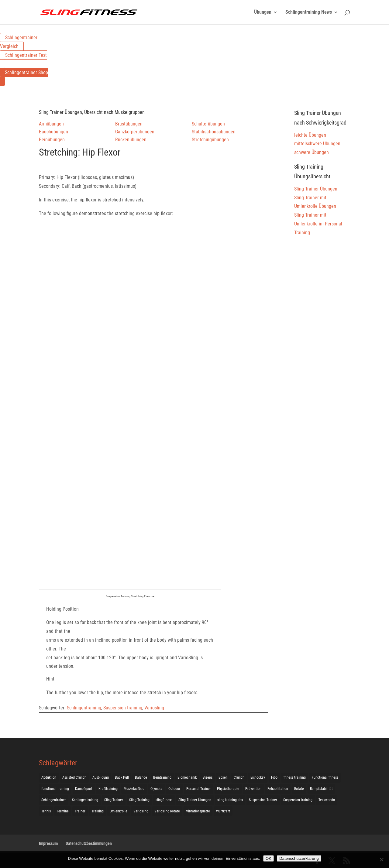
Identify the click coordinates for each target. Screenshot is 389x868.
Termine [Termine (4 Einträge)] (63, 811)
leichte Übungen (310, 135)
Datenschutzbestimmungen (89, 843)
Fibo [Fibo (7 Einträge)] (274, 777)
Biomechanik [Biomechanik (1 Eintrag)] (187, 777)
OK (269, 858)
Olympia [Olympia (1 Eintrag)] (156, 789)
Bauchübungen (53, 132)
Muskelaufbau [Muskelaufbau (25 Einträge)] (134, 789)
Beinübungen (52, 140)
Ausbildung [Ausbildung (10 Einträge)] (101, 777)
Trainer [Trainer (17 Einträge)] (80, 811)
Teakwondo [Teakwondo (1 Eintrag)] (327, 800)
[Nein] (381, 859)
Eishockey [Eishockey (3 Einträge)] (258, 777)
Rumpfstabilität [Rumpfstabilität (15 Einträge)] (321, 789)
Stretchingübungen (210, 140)
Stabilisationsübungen (214, 132)
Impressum (48, 843)
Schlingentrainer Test (26, 55)
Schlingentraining (84, 708)
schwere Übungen (312, 152)
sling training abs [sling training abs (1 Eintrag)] (230, 800)
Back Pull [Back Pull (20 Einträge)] (122, 777)
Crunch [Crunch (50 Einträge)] (239, 777)
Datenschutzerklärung (299, 858)
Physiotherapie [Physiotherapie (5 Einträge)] (228, 789)
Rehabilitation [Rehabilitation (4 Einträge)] (278, 789)
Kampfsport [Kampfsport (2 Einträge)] (84, 789)
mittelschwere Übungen (317, 144)
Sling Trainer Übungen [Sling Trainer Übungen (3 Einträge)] (195, 800)
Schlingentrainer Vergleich (19, 42)
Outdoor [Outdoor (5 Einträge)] (174, 789)
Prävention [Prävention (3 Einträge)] (253, 789)
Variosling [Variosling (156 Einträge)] (141, 811)
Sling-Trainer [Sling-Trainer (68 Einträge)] (114, 800)
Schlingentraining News (309, 12)
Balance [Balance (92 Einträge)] (141, 777)
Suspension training (123, 708)
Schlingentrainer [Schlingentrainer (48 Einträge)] (54, 800)
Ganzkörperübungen (135, 132)
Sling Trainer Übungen (316, 189)
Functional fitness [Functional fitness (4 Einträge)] (325, 777)
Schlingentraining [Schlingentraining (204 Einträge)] (85, 800)
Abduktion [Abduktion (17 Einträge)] (49, 777)
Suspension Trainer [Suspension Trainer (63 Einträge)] (263, 800)
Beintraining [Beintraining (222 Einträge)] (162, 777)
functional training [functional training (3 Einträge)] (55, 789)
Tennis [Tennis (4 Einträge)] (46, 811)
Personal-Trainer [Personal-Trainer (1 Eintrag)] (199, 789)
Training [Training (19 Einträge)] (98, 811)
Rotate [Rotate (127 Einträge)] (299, 789)
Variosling (154, 708)
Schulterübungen (208, 124)
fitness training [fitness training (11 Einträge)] (295, 777)
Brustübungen (129, 124)
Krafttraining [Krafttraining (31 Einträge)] (108, 789)
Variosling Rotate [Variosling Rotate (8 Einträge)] (167, 811)
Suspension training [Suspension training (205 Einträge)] (298, 800)
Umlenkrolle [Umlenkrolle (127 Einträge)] (119, 811)
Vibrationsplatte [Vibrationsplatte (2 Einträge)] (198, 811)
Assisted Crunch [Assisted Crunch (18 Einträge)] (74, 777)
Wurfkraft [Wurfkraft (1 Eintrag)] (223, 811)
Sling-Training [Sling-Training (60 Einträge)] (139, 800)
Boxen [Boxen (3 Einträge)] (223, 777)
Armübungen (51, 124)
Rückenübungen (131, 140)
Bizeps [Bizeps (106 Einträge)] (208, 777)
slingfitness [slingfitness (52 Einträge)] (164, 800)
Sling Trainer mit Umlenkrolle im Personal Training (318, 224)
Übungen (263, 12)
